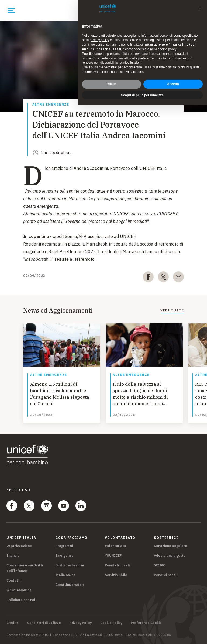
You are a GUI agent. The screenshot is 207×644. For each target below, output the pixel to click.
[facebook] (148, 278)
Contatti (13, 580)
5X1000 (160, 565)
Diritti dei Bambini (70, 565)
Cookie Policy (111, 623)
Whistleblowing (19, 590)
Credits (13, 623)
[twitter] (163, 278)
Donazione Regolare (170, 546)
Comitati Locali (117, 565)
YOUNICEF (113, 556)
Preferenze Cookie (146, 623)
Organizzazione (19, 546)
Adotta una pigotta (170, 556)
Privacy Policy (81, 623)
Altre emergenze (51, 105)
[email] (178, 278)
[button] (200, 9)
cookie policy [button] (167, 49)
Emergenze (65, 556)
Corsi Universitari (70, 585)
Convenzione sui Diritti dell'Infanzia (25, 568)
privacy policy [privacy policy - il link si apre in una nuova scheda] (99, 40)
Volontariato (115, 546)
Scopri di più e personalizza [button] (142, 95)
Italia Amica (65, 575)
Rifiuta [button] (111, 84)
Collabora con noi (21, 600)
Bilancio (13, 556)
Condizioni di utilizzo (44, 623)
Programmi (64, 546)
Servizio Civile (116, 575)
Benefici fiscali (166, 575)
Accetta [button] (173, 84)
